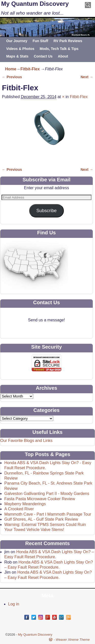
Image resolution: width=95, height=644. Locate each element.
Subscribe (46, 211)
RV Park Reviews (68, 41)
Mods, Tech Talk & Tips (59, 49)
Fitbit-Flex (30, 69)
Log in (14, 604)
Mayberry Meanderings (25, 504)
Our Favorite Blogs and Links (26, 441)
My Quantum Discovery (35, 4)
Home (11, 69)
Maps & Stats (17, 56)
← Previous (12, 77)
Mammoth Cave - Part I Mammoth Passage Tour (48, 514)
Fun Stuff (40, 41)
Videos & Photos (20, 49)
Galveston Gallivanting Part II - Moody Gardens (47, 494)
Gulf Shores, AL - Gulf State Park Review (41, 519)
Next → (87, 77)
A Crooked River (19, 509)
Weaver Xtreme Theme (73, 640)
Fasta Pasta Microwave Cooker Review (40, 499)
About (63, 56)
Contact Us (43, 56)
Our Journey (17, 41)
